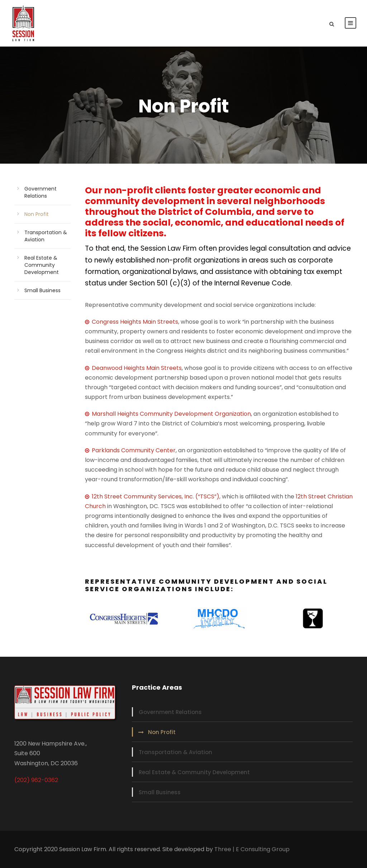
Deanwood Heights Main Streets (137, 368)
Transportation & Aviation (175, 752)
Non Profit (37, 214)
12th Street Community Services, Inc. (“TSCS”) (156, 496)
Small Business (42, 290)
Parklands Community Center (134, 450)
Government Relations (40, 192)
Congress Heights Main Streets (132, 322)
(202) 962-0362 (36, 780)
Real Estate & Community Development (42, 265)
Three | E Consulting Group (252, 849)
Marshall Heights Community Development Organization (171, 414)
